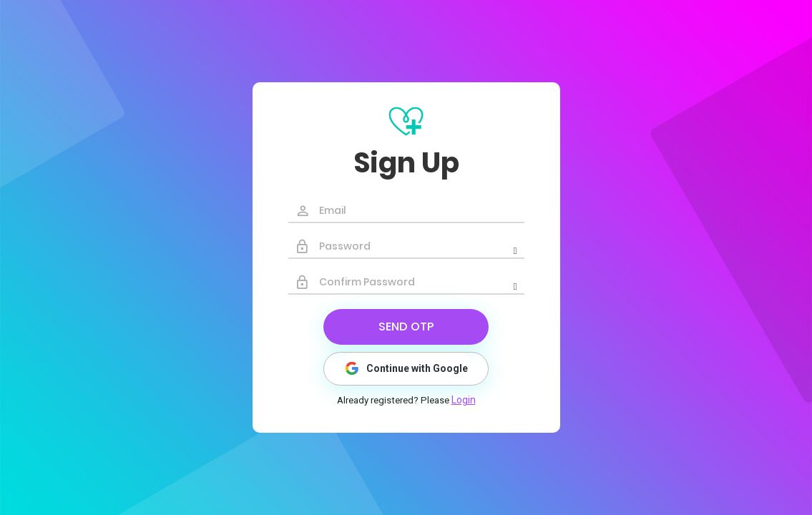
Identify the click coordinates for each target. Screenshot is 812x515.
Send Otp (406, 327)
